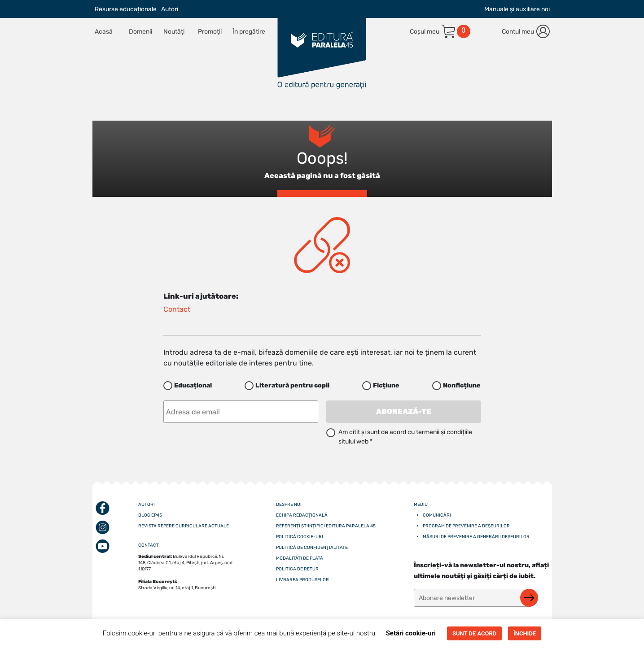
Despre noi (289, 504)
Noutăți (174, 32)
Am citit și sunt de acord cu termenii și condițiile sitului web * (405, 437)
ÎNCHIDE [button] (525, 633)
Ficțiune (386, 385)
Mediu (421, 504)
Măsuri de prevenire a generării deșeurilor (476, 537)
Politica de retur (297, 569)
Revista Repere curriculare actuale (184, 526)
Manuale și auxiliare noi (517, 9)
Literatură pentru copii (292, 385)
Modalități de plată (300, 558)
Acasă (104, 32)
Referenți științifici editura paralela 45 (326, 526)
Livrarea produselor (302, 580)
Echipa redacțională (302, 515)
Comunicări (437, 515)
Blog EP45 (150, 515)
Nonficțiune (462, 385)
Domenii (140, 32)
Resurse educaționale (126, 9)
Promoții (210, 32)
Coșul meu (425, 32)
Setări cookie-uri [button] (411, 633)
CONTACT (149, 545)
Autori (170, 9)
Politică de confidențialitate (312, 548)
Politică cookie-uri (300, 537)
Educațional (193, 385)
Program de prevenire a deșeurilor (466, 526)
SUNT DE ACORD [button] (474, 633)
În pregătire (249, 32)
